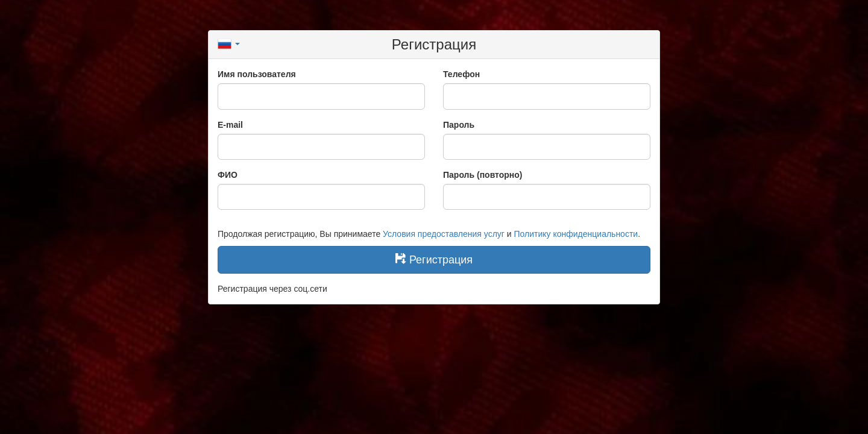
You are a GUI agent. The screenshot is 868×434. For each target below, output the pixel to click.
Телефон (461, 74)
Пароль (459, 125)
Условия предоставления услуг (444, 234)
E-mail (230, 125)
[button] (229, 43)
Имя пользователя (257, 74)
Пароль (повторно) (483, 175)
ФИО (228, 175)
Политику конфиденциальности (576, 234)
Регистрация (434, 259)
